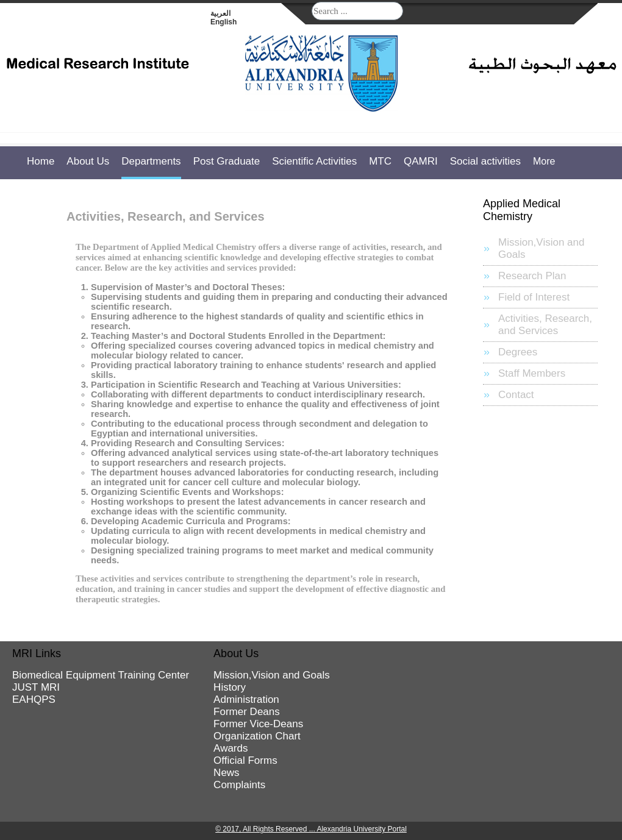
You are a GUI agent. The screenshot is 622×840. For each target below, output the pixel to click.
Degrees (518, 352)
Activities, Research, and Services (545, 325)
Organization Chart (257, 736)
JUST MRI (36, 687)
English (223, 22)
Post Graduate (227, 161)
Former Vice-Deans (258, 724)
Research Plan (532, 276)
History (230, 687)
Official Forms (245, 760)
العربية (220, 13)
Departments (151, 161)
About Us (88, 161)
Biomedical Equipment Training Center (101, 675)
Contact (516, 395)
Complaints (239, 785)
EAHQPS (34, 699)
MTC (380, 161)
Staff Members (532, 373)
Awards (231, 748)
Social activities (485, 161)
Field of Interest (534, 297)
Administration (246, 699)
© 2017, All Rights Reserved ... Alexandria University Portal (311, 829)
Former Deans (247, 712)
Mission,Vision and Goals (541, 248)
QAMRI (421, 161)
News (227, 773)
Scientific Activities (314, 161)
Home (41, 161)
